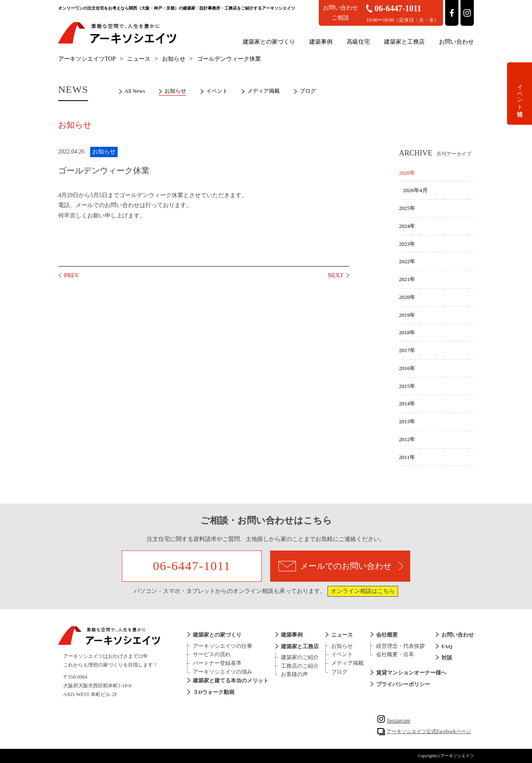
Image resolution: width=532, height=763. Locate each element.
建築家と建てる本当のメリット (231, 680)
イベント (217, 91)
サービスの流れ (212, 654)
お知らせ (174, 59)
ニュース (139, 59)
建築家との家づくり (269, 42)
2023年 (407, 244)
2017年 (407, 350)
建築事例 (321, 42)
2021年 (407, 279)
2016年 (407, 368)
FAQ (447, 646)
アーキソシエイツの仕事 (223, 646)
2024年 (407, 226)
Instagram (394, 721)
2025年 (407, 208)
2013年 (407, 421)
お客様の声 (294, 674)
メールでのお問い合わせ (341, 566)
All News (135, 91)
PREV (71, 275)
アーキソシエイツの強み (223, 672)
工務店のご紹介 (300, 666)
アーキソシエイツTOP (87, 59)
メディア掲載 (264, 91)
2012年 (407, 439)
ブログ (308, 91)
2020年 (407, 297)
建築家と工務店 (404, 42)
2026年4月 (415, 190)
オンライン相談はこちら (363, 591)
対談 (447, 658)
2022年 (407, 261)
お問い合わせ (456, 42)
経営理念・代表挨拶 (400, 646)
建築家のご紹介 (300, 657)
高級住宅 (358, 42)
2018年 (407, 332)
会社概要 (387, 635)
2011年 (407, 457)
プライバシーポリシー (403, 684)
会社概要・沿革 (395, 654)
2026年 (407, 173)
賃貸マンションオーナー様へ (411, 673)
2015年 (407, 386)
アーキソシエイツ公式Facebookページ (429, 731)
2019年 (407, 315)
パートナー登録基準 (217, 663)
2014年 (407, 404)
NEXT (336, 275)
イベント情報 (520, 94)
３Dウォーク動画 (214, 692)
